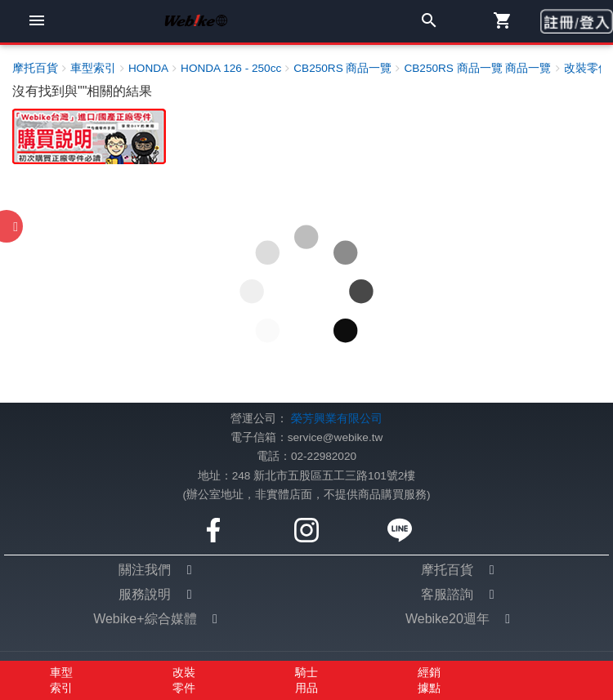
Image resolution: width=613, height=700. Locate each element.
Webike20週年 (447, 619)
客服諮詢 (447, 594)
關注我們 (145, 570)
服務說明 (145, 594)
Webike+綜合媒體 (145, 619)
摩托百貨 (447, 570)
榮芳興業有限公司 (337, 419)
